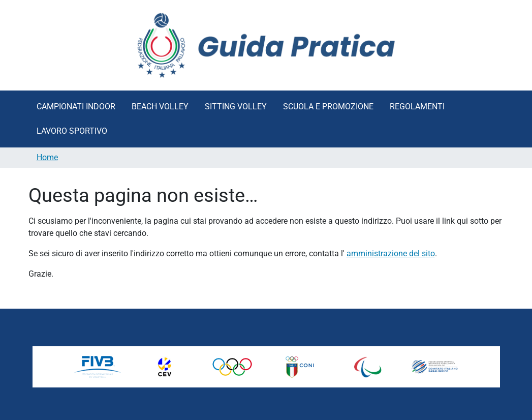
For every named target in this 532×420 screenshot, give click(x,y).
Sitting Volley (236, 107)
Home (47, 157)
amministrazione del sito (391, 253)
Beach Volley (160, 107)
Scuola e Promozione (328, 107)
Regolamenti (417, 107)
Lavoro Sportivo (72, 131)
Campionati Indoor (76, 107)
